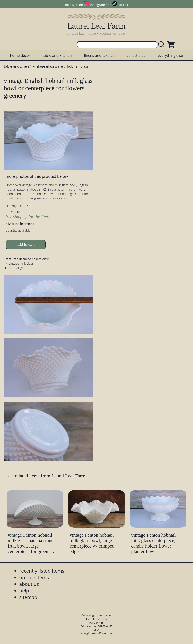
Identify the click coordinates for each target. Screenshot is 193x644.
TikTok (123, 5)
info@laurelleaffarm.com (97, 633)
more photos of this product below (37, 176)
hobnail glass (78, 66)
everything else (170, 55)
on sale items (34, 577)
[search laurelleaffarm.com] (162, 45)
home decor (20, 55)
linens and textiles (99, 55)
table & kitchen (16, 66)
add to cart (26, 244)
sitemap (28, 597)
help (24, 591)
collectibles (136, 55)
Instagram (98, 5)
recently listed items (42, 571)
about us (29, 584)
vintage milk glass (21, 263)
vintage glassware (48, 66)
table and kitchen (57, 55)
